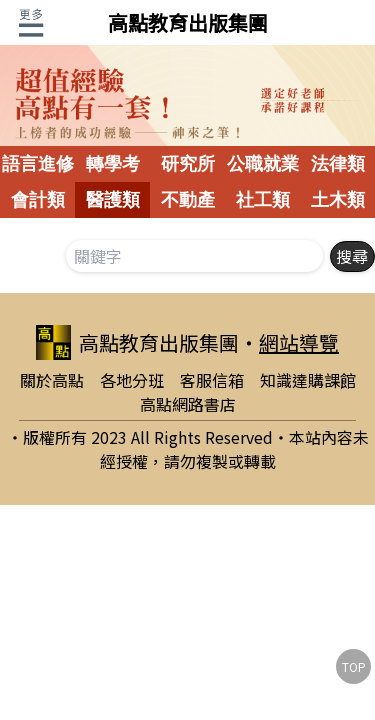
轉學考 (113, 164)
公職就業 (263, 164)
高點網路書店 (188, 404)
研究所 (188, 164)
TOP (354, 666)
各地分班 (132, 380)
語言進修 (38, 164)
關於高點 (52, 380)
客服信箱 (212, 380)
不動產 (188, 200)
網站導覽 (299, 342)
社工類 (263, 200)
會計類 (38, 200)
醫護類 (113, 200)
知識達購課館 (308, 380)
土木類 (338, 200)
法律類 (338, 164)
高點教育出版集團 (188, 22)
